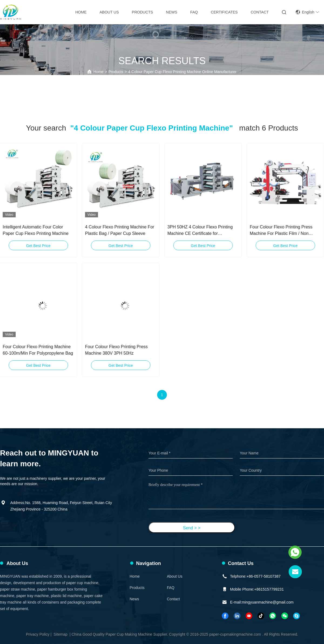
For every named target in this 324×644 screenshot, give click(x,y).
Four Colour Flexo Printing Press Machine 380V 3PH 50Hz (116, 350)
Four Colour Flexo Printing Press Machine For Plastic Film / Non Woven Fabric (281, 231)
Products (142, 12)
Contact (260, 12)
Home (81, 12)
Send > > (192, 528)
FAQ (194, 12)
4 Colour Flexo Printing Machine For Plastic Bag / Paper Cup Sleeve (120, 230)
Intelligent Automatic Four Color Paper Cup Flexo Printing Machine (36, 230)
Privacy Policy (38, 634)
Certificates (224, 12)
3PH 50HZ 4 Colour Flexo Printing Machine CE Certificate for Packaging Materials (200, 231)
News (172, 12)
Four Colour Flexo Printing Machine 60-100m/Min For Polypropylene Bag (38, 350)
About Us (109, 12)
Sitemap (60, 634)
